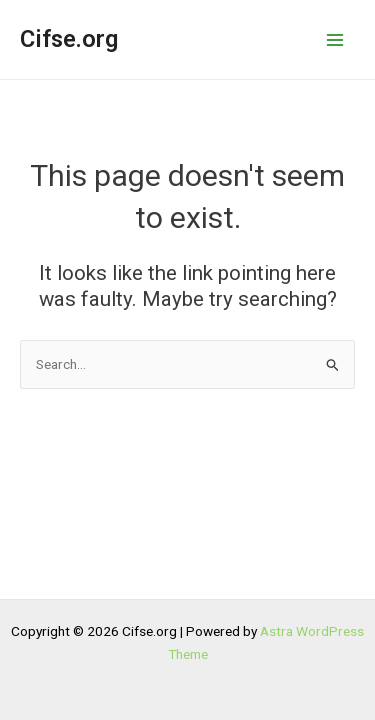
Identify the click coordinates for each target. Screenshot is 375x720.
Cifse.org (69, 39)
